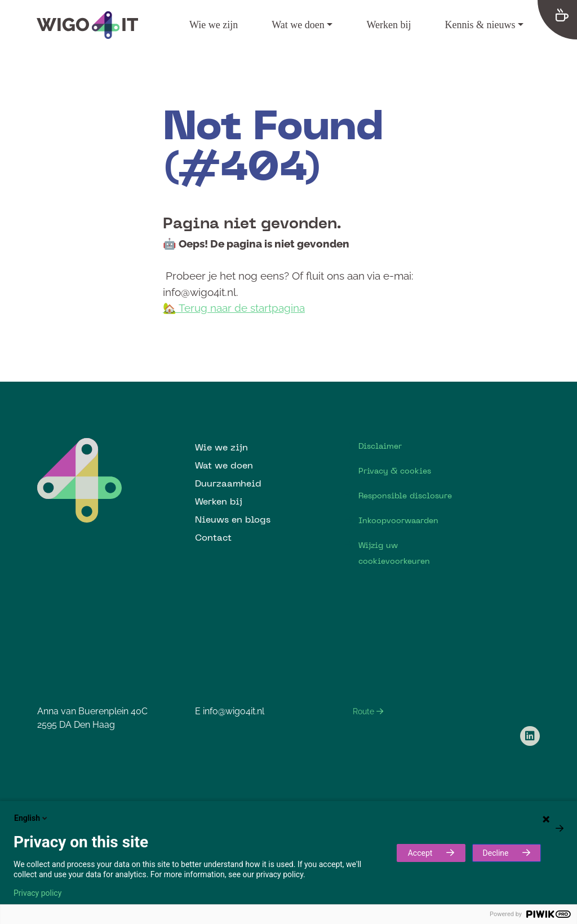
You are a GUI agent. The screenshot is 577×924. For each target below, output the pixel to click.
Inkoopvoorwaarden (398, 520)
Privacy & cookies (395, 471)
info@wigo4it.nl (234, 711)
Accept (420, 853)
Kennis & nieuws (480, 25)
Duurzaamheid (228, 483)
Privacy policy (37, 893)
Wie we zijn (214, 25)
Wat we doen (298, 25)
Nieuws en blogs (233, 519)
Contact (213, 537)
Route (368, 711)
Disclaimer (380, 446)
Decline (496, 853)
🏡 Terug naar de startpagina (234, 308)
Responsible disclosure (405, 496)
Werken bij (389, 25)
